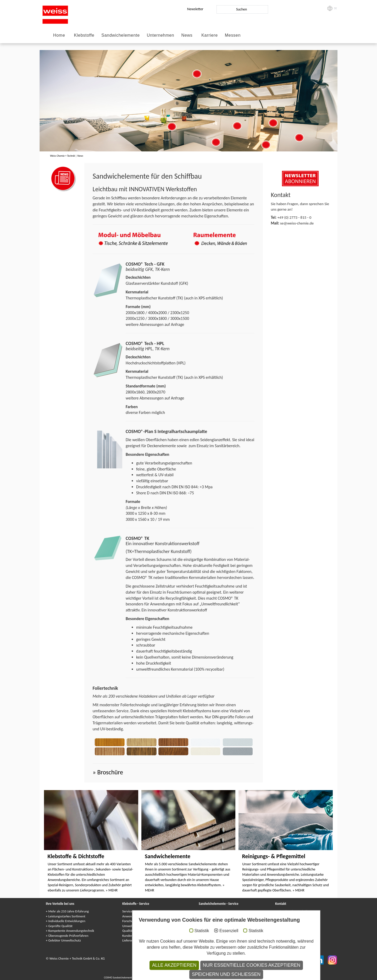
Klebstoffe (84, 35)
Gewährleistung (210, 921)
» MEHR (112, 890)
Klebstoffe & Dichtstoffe (76, 856)
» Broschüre (108, 772)
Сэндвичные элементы (193, 978)
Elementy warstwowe (241, 978)
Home (59, 35)
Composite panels (145, 978)
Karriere (210, 35)
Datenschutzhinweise (195, 958)
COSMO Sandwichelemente (119, 978)
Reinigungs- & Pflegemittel (274, 856)
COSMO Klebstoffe (160, 973)
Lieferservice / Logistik (138, 940)
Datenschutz (169, 958)
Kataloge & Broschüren (214, 940)
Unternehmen (161, 35)
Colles (188, 973)
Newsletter (195, 9)
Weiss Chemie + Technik (62, 156)
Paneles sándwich (264, 978)
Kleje (211, 973)
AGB (215, 958)
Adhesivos (221, 973)
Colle (204, 973)
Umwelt (128, 926)
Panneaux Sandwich (167, 978)
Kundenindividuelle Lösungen (143, 936)
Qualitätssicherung (135, 931)
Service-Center (132, 911)
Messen (233, 35)
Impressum (150, 958)
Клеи (196, 973)
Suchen (242, 9)
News (187, 35)
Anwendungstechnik (136, 916)
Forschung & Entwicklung (140, 921)
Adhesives (177, 973)
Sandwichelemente (120, 35)
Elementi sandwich (217, 978)
